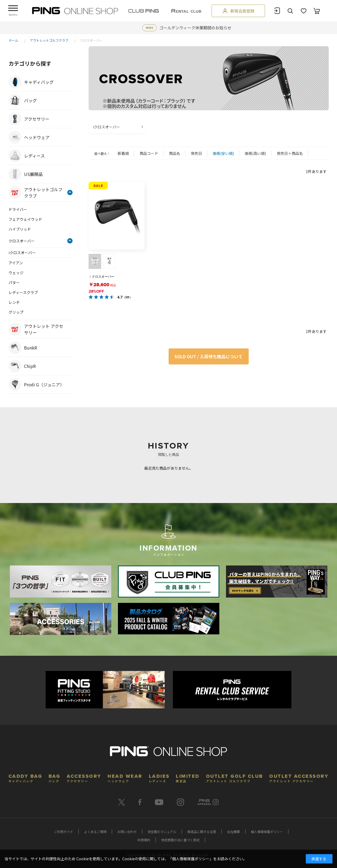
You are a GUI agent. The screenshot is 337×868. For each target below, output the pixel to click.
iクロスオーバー (106, 127)
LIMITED (188, 778)
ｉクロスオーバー (101, 277)
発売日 (196, 153)
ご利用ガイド (64, 832)
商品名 (175, 153)
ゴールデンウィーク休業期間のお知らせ (195, 28)
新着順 (123, 153)
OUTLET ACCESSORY (299, 778)
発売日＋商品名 (290, 153)
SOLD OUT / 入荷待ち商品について (209, 356)
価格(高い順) (255, 153)
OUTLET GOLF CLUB (235, 778)
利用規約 (144, 840)
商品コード (149, 153)
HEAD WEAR (125, 778)
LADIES (159, 778)
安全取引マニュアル (162, 832)
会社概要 (233, 832)
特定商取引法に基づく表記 (180, 840)
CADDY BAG (25, 778)
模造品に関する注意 (202, 832)
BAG (55, 778)
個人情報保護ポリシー (267, 832)
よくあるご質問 (95, 832)
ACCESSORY (84, 778)
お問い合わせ (127, 832)
